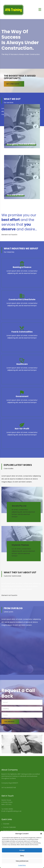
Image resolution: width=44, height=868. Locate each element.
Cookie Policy (22, 865)
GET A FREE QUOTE (15, 84)
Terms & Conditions (10, 831)
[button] (41, 834)
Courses (6, 824)
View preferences (22, 861)
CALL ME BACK (12, 722)
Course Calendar (9, 827)
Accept (22, 850)
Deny (22, 856)
